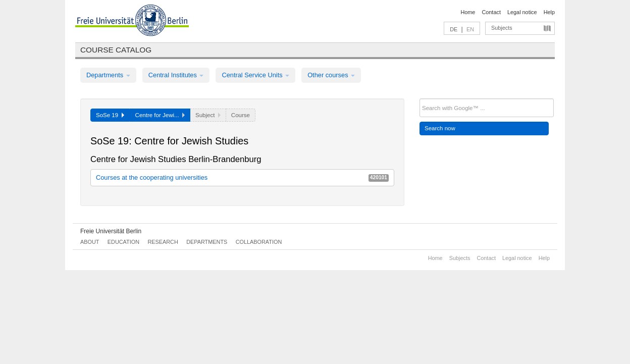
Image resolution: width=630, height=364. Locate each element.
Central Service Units (255, 75)
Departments (108, 75)
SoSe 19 (110, 115)
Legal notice (522, 12)
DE (454, 29)
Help (549, 12)
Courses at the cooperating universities (242, 177)
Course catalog (116, 50)
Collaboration (259, 242)
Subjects (502, 28)
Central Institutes (176, 75)
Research (163, 242)
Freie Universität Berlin (111, 231)
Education (123, 242)
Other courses (331, 75)
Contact (491, 12)
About (90, 242)
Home (468, 12)
